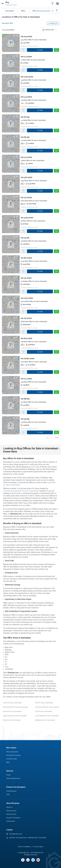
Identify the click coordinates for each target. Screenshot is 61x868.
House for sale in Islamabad (12, 703)
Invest (8, 775)
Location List (53, 23)
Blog (8, 762)
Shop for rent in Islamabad (12, 720)
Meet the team (11, 811)
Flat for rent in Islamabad (44, 711)
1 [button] (48, 437)
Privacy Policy (39, 847)
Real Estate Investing (13, 755)
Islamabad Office (8, 23)
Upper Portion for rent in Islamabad (15, 716)
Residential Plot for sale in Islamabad (15, 707)
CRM (8, 795)
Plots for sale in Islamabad (44, 703)
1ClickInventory (11, 791)
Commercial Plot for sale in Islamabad (48, 707)
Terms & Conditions (24, 847)
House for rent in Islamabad (12, 711)
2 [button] (52, 437)
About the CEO (11, 814)
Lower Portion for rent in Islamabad (47, 716)
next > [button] (57, 437)
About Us (9, 807)
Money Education (12, 752)
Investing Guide (12, 759)
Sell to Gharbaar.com (13, 778)
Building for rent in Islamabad (45, 720)
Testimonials (11, 821)
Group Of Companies (13, 818)
